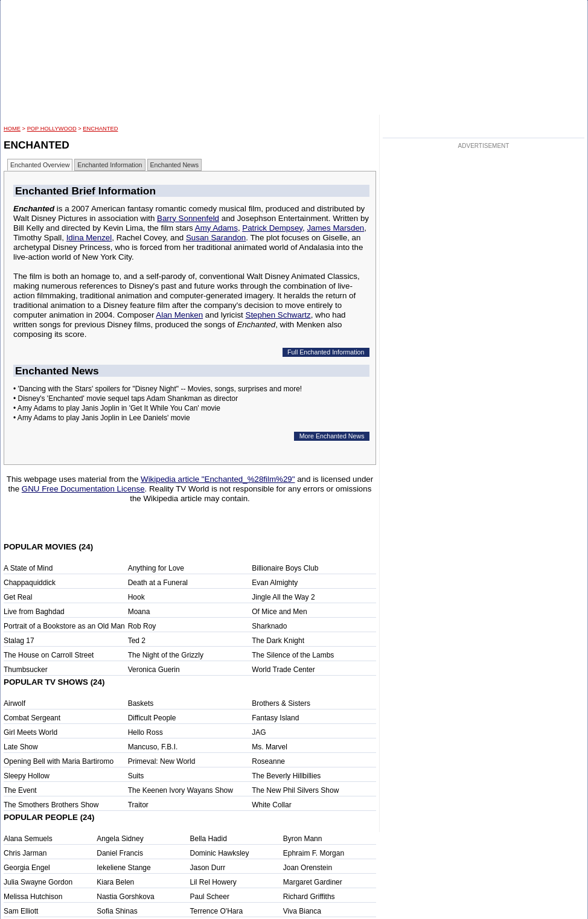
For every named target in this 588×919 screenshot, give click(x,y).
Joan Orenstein (308, 868)
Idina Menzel (89, 238)
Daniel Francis (120, 853)
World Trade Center (283, 670)
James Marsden (335, 228)
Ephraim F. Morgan (314, 853)
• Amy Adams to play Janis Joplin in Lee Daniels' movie (102, 418)
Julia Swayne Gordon (38, 882)
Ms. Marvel (270, 747)
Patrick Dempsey (272, 228)
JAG (259, 732)
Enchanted (100, 129)
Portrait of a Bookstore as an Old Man (64, 626)
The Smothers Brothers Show (51, 805)
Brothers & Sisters (281, 703)
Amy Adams (216, 228)
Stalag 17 (19, 641)
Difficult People (152, 718)
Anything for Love (156, 568)
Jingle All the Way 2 (283, 597)
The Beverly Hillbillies (286, 776)
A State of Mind (28, 568)
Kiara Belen (115, 882)
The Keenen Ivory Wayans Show (181, 790)
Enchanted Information (110, 165)
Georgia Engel (27, 868)
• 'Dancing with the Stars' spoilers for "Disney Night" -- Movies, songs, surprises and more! (158, 389)
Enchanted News (175, 165)
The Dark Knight (278, 641)
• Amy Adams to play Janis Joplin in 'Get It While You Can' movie (117, 408)
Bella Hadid (209, 839)
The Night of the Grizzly (166, 655)
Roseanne (268, 761)
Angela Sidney (120, 839)
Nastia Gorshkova (125, 897)
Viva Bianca (302, 911)
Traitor (138, 805)
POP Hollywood (52, 129)
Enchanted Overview (40, 165)
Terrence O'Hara (217, 911)
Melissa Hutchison (33, 897)
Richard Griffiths (309, 897)
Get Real (18, 597)
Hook (136, 597)
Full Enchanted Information (326, 352)
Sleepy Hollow (27, 776)
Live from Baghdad (34, 612)
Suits (136, 776)
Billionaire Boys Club (285, 568)
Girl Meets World (30, 732)
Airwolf (14, 703)
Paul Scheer (210, 897)
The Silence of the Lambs (293, 655)
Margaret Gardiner (313, 882)
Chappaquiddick (30, 583)
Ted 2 (137, 641)
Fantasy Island (275, 718)
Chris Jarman (25, 853)
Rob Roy (142, 626)
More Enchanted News (332, 436)
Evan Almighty (275, 583)
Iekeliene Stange (123, 868)
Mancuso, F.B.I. (153, 747)
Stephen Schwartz (278, 315)
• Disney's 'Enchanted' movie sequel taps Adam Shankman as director (126, 399)
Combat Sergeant (32, 718)
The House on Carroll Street (49, 655)
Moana (139, 612)
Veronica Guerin (154, 670)
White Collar (271, 805)
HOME (12, 129)
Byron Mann (303, 839)
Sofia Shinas (117, 911)
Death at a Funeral (158, 583)
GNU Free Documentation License (83, 489)
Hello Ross (145, 732)
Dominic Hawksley (220, 853)
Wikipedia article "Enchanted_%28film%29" (218, 479)
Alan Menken (179, 315)
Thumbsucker (26, 670)
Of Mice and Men (279, 612)
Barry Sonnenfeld (188, 218)
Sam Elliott (21, 911)
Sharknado (269, 626)
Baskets (141, 703)
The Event (20, 790)
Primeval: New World (162, 761)
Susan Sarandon (216, 238)
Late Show (21, 747)
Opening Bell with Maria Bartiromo (59, 761)
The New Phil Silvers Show (295, 790)
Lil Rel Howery (213, 882)
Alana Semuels (28, 839)
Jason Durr (208, 868)
